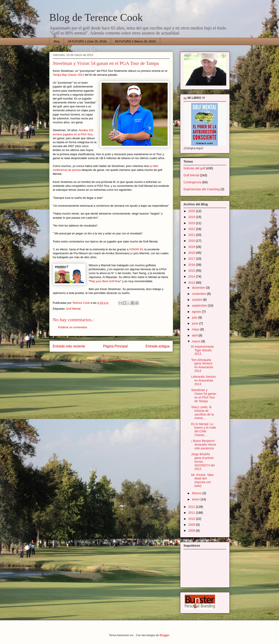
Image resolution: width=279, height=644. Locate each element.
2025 (192, 211)
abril (195, 335)
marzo (196, 341)
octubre (197, 300)
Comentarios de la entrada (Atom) (120, 360)
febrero (197, 493)
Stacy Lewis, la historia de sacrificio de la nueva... (202, 412)
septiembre (200, 306)
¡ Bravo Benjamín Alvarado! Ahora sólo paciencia (204, 445)
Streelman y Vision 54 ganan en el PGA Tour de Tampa (204, 395)
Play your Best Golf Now (105, 281)
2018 (192, 253)
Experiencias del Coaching (202, 189)
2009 (192, 525)
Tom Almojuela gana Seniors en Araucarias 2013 (202, 365)
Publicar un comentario (73, 327)
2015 (192, 271)
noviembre (199, 294)
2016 (192, 265)
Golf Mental (73, 309)
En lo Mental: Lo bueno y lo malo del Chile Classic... (204, 429)
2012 (192, 507)
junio (195, 323)
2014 (192, 276)
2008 (192, 531)
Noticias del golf (194, 168)
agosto (197, 312)
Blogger (164, 635)
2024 (192, 217)
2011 (192, 513)
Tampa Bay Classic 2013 (68, 75)
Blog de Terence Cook (96, 17)
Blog (57, 41)
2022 (192, 229)
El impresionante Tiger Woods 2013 (202, 350)
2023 (192, 223)
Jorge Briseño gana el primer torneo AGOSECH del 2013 (203, 461)
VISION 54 (136, 249)
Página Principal (115, 346)
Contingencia (192, 182)
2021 (192, 235)
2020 (192, 241)
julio (195, 318)
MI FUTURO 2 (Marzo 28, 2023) (136, 41)
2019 (192, 247)
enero (196, 499)
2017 (192, 259)
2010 (192, 519)
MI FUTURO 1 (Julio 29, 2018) (87, 41)
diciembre (199, 288)
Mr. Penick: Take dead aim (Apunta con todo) (202, 480)
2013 (192, 283)
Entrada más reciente (69, 346)
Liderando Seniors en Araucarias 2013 (204, 380)
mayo (196, 329)
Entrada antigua (158, 346)
